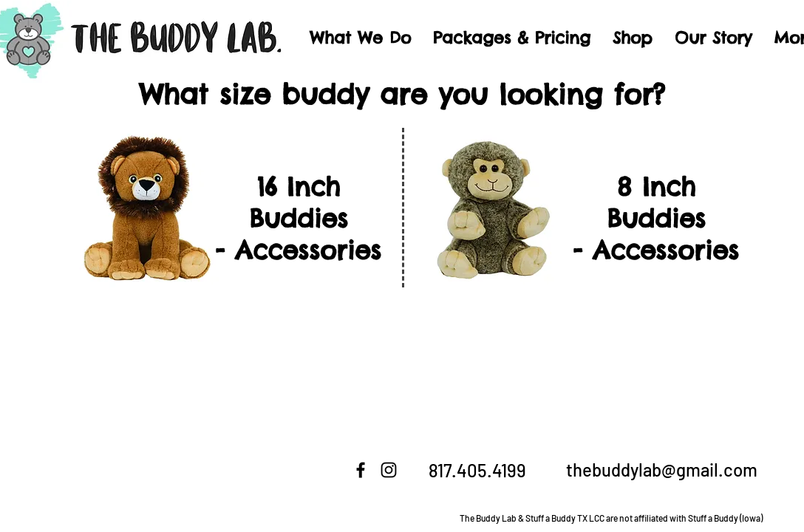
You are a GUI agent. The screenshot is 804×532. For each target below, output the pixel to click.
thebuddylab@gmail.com (662, 470)
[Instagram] (389, 470)
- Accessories (298, 250)
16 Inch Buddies (299, 202)
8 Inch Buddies (656, 202)
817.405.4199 (477, 470)
